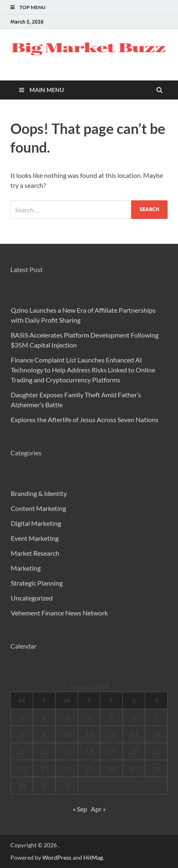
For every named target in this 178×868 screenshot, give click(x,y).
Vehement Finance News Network (59, 613)
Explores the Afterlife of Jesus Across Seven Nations (85, 419)
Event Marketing (35, 538)
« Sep (80, 809)
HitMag (93, 857)
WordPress (57, 857)
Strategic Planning (37, 583)
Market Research (35, 553)
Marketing (26, 568)
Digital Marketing (36, 523)
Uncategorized (32, 598)
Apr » (98, 809)
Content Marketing (38, 508)
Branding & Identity (39, 493)
